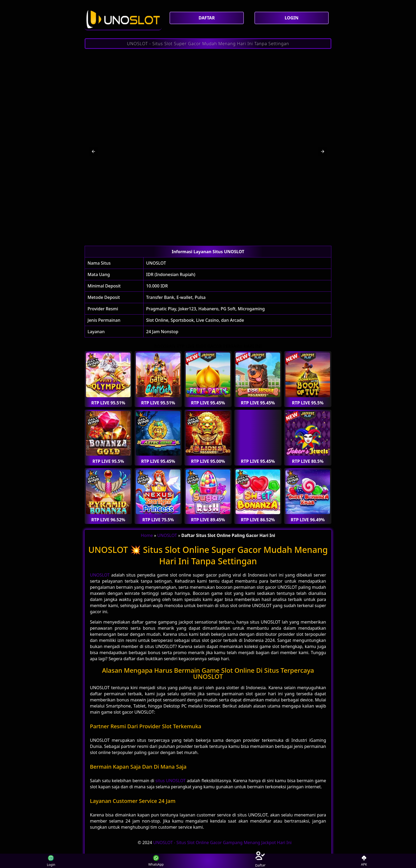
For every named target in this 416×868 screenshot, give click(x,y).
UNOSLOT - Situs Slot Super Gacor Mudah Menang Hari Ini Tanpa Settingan (208, 44)
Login (48, 861)
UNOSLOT (156, 263)
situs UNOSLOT (171, 781)
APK (364, 861)
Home (147, 535)
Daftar (260, 861)
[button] (93, 151)
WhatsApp (156, 861)
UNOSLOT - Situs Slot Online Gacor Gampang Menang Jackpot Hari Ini (222, 842)
